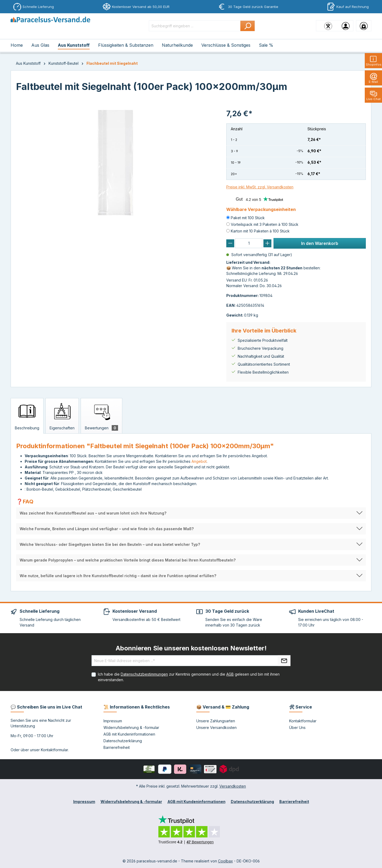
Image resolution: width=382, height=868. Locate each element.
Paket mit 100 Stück (248, 218)
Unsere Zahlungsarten (216, 721)
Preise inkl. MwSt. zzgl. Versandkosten (260, 187)
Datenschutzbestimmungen (144, 674)
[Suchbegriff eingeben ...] (195, 26)
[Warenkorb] (364, 26)
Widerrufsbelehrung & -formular (131, 727)
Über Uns (297, 727)
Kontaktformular (54, 750)
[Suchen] (248, 26)
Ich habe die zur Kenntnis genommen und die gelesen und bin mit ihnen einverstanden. (189, 677)
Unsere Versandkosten (216, 727)
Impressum (113, 721)
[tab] (27, 416)
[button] (191, 513)
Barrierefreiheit (117, 747)
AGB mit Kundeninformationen (129, 734)
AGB (230, 674)
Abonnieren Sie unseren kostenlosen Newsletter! (191, 648)
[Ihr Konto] (346, 26)
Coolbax (225, 861)
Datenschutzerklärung (123, 741)
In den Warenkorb (320, 243)
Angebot (199, 461)
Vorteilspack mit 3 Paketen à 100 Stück (265, 224)
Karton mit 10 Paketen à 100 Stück (260, 231)
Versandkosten (233, 786)
